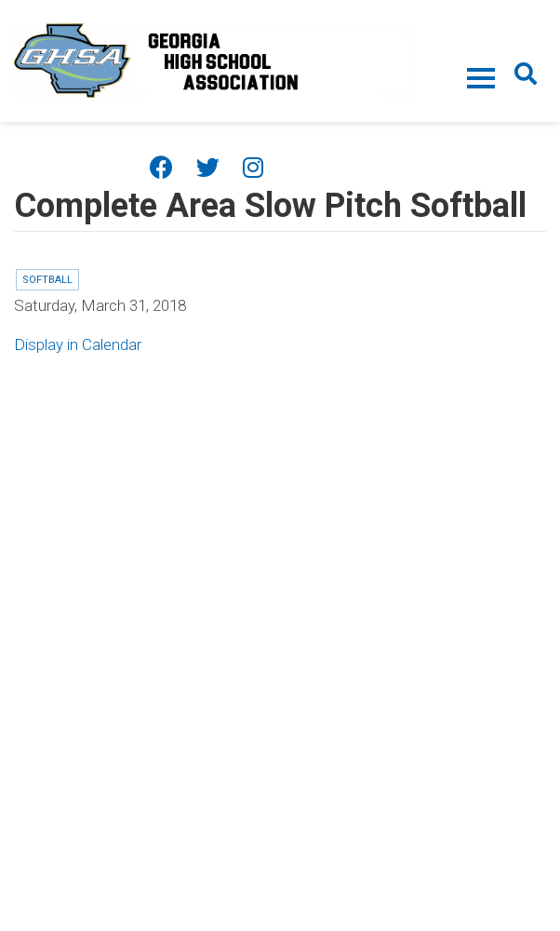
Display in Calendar (78, 344)
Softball (47, 280)
